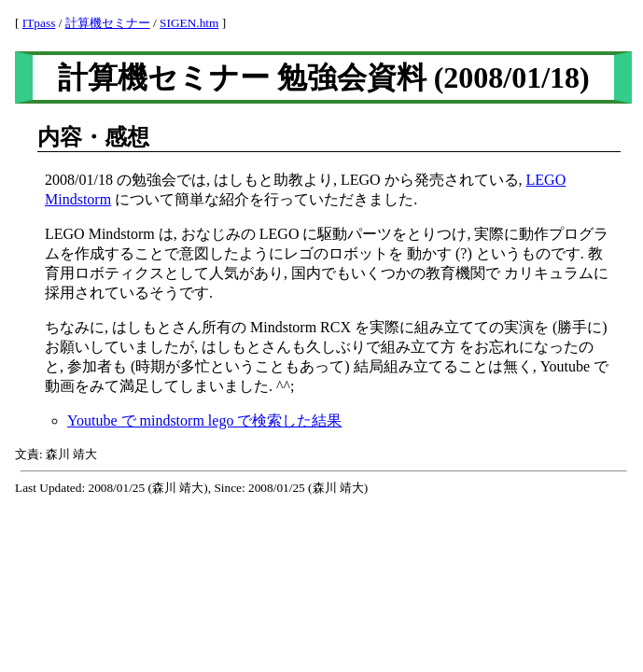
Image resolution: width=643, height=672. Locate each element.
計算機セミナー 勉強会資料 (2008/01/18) (324, 77)
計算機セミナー (108, 23)
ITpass (39, 23)
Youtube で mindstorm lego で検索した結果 (204, 420)
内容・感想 (93, 137)
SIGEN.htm (189, 23)
